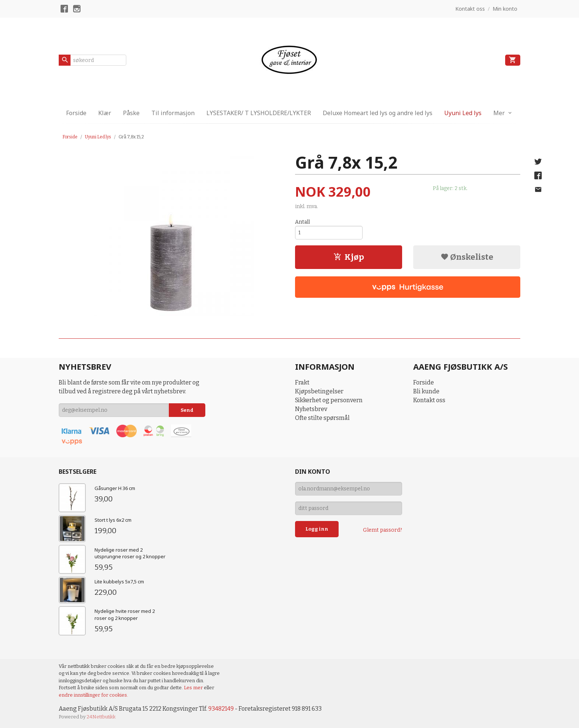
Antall (302, 222)
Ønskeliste (467, 257)
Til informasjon (173, 113)
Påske (131, 113)
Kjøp (349, 257)
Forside (76, 113)
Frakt (302, 382)
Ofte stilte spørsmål (322, 418)
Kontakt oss (429, 400)
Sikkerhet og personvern (329, 400)
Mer (499, 113)
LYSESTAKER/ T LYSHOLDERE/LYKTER (259, 113)
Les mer (194, 688)
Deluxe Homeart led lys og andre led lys (378, 113)
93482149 (221, 709)
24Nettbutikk (101, 717)
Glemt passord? (383, 530)
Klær (105, 113)
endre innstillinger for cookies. (93, 695)
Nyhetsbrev (311, 409)
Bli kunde (426, 391)
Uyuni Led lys (463, 113)
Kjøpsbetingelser (319, 391)
